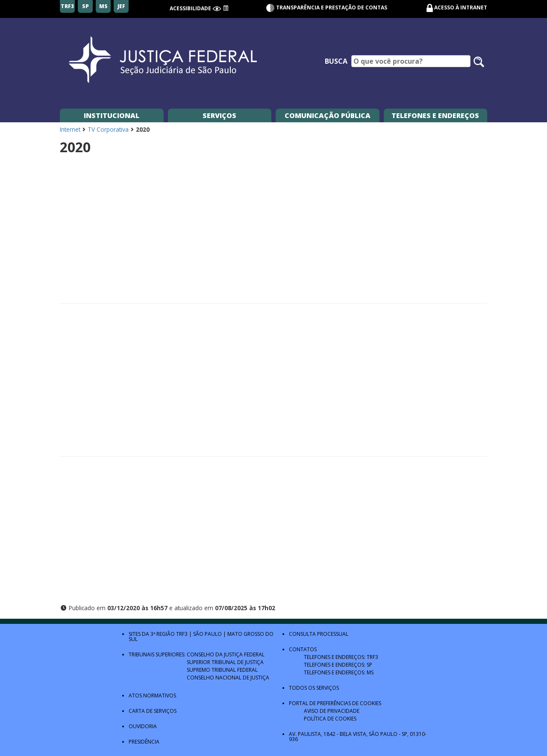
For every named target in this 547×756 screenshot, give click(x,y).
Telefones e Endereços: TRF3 (341, 657)
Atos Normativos (152, 695)
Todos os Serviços (314, 688)
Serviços (219, 115)
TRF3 (182, 634)
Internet (70, 129)
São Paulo (207, 634)
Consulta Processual (319, 634)
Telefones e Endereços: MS (339, 672)
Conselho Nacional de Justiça (228, 678)
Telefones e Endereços (435, 115)
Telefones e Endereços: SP (338, 665)
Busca (336, 61)
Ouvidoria (143, 726)
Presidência (144, 742)
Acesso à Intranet (461, 7)
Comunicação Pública (328, 115)
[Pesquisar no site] (479, 62)
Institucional (112, 115)
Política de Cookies (330, 719)
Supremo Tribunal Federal (222, 670)
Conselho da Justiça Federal (226, 654)
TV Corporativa (108, 129)
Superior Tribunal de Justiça (225, 662)
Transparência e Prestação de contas (326, 7)
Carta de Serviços (153, 711)
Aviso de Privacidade (332, 711)
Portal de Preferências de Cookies (335, 703)
